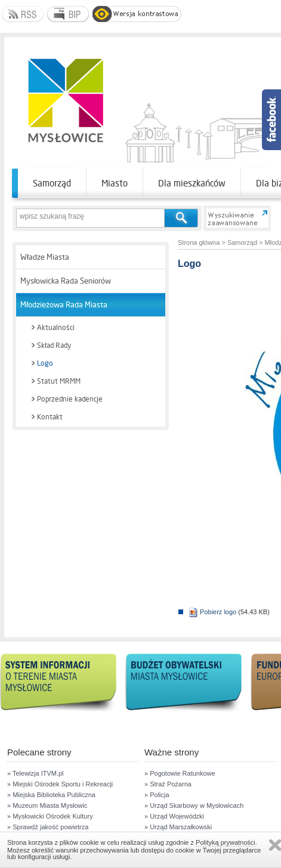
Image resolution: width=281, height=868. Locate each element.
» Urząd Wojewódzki (174, 816)
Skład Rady (54, 346)
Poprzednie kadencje (70, 399)
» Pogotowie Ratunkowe (180, 773)
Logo (45, 363)
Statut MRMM (59, 381)
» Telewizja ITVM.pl (35, 773)
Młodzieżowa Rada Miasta (64, 305)
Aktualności (56, 328)
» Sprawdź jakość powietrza (48, 827)
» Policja (157, 795)
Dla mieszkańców (192, 183)
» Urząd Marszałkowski (178, 827)
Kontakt (50, 417)
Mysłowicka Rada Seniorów (66, 281)
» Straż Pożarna (168, 784)
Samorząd (52, 183)
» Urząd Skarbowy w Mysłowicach (194, 805)
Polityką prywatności (226, 842)
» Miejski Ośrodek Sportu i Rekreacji (60, 784)
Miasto (115, 183)
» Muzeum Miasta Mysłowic (47, 805)
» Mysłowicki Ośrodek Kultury (50, 816)
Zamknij (275, 845)
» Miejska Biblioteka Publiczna (51, 795)
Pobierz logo (212, 612)
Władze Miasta (45, 257)
